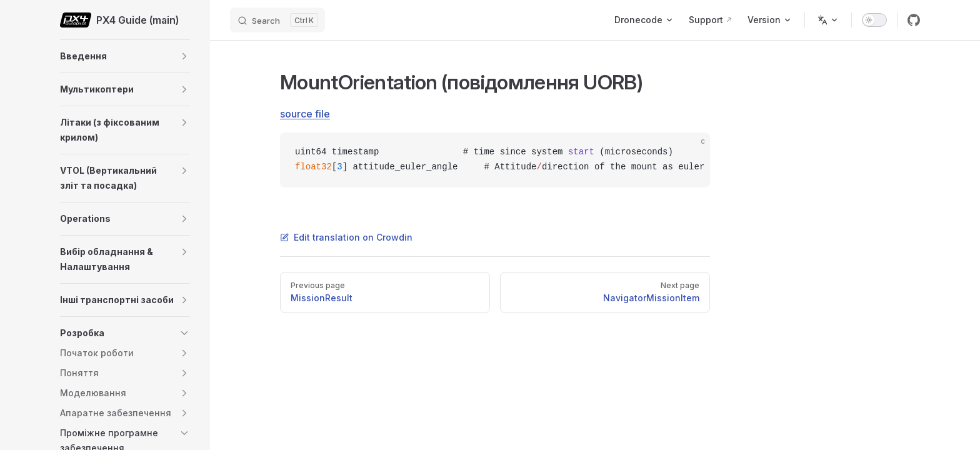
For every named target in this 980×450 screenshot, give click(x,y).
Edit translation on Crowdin (346, 237)
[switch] (874, 20)
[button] (184, 56)
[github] (914, 20)
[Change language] (828, 20)
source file (305, 114)
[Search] (277, 20)
